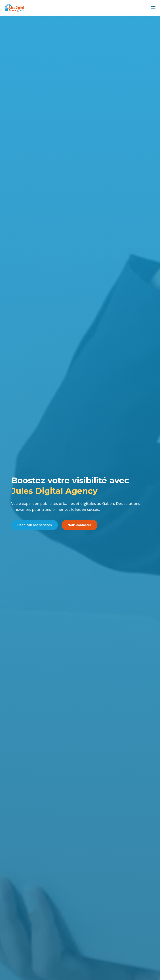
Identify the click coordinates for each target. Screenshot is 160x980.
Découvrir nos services (35, 525)
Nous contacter (79, 525)
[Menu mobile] (153, 8)
